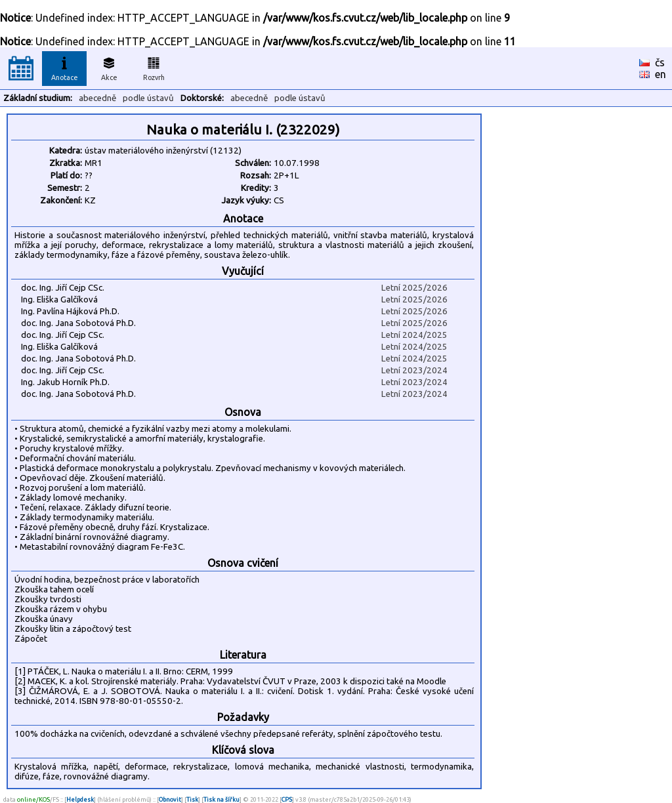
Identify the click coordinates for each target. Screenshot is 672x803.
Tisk (192, 799)
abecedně (97, 98)
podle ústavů (148, 98)
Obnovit (170, 799)
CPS (287, 799)
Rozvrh (154, 67)
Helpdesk (80, 799)
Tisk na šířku (221, 799)
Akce (109, 67)
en (661, 74)
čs (660, 62)
